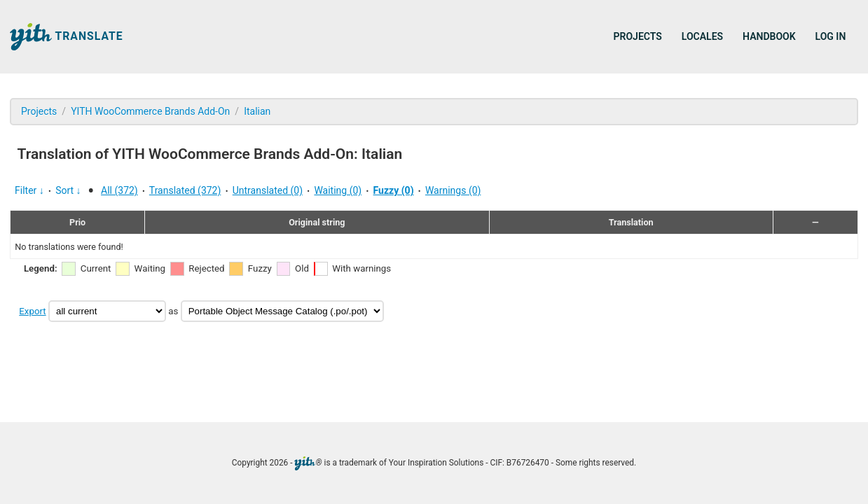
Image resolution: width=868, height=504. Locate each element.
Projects (638, 36)
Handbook (769, 36)
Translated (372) (185, 190)
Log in (831, 36)
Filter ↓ (29, 190)
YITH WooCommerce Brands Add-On (150, 111)
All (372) (119, 190)
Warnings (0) (453, 190)
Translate (67, 37)
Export (32, 311)
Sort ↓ (68, 190)
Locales (702, 36)
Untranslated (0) (268, 190)
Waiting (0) (338, 190)
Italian (257, 111)
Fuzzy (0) (394, 190)
